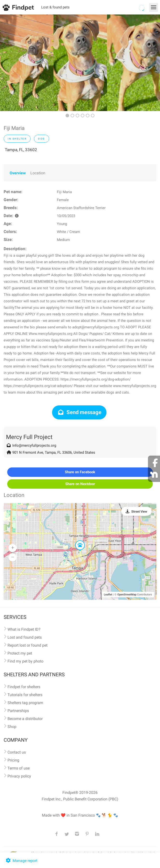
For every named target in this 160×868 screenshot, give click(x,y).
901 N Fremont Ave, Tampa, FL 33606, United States (54, 452)
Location (38, 173)
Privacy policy (19, 776)
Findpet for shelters (24, 687)
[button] (77, 541)
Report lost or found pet (27, 645)
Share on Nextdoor (80, 484)
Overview (18, 173)
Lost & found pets (55, 7)
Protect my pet (20, 653)
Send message (79, 412)
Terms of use (19, 768)
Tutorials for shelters (25, 695)
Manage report (21, 861)
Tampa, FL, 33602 (21, 150)
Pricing (13, 760)
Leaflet (108, 595)
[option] (27, 63)
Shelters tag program (25, 703)
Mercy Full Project (29, 437)
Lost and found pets (25, 637)
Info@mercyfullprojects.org (34, 445)
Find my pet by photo (25, 661)
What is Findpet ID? (24, 629)
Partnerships (18, 711)
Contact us (17, 752)
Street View (139, 512)
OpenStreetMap (127, 595)
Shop (12, 727)
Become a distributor (25, 719)
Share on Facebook (80, 472)
